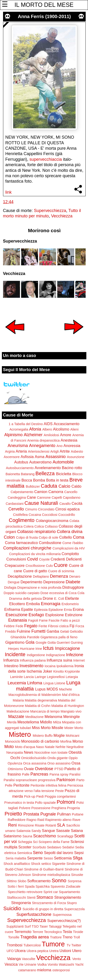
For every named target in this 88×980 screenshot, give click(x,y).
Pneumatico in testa (19, 803)
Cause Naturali (41, 503)
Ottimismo (15, 769)
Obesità (75, 752)
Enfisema (12, 609)
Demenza (59, 576)
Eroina (78, 609)
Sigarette (59, 864)
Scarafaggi (65, 836)
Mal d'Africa (71, 695)
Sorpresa (75, 881)
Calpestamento (22, 492)
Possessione (41, 808)
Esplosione (55, 615)
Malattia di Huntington (68, 706)
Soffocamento (39, 881)
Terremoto (23, 932)
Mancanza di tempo (45, 711)
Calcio (64, 486)
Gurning (77, 643)
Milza (57, 722)
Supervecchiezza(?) (64, 921)
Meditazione (34, 717)
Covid (32, 559)
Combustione (50, 543)
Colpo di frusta (27, 537)
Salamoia (23, 831)
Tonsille (14, 937)
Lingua (48, 683)
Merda (12, 722)
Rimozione (26, 825)
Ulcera (20, 951)
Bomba (39, 480)
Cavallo (65, 504)
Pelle (9, 785)
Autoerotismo (40, 462)
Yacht (79, 964)
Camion (41, 492)
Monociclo (13, 741)
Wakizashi (67, 964)
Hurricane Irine (31, 649)
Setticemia (63, 858)
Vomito (53, 964)
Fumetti (38, 631)
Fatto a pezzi (70, 620)
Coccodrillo (67, 515)
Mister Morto (74, 728)
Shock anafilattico (17, 864)
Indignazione (56, 655)
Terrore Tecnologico (47, 932)
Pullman (64, 814)
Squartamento (69, 892)
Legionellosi (56, 677)
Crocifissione (35, 566)
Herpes (13, 649)
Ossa (76, 763)
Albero (47, 429)
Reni (13, 825)
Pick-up (30, 796)
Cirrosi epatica (67, 509)
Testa (67, 932)
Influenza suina (59, 660)
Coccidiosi (50, 515)
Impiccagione (68, 648)
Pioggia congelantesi (60, 796)
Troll (77, 937)
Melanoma (54, 717)
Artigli (54, 451)
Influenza (11, 660)
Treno (68, 937)
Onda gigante (57, 758)
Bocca (27, 480)
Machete (66, 689)
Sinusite (77, 875)
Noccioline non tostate (51, 753)
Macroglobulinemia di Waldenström (35, 695)
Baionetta (13, 474)
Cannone (44, 498)
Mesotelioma (28, 722)
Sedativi (68, 847)
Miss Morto (41, 728)
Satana (77, 831)
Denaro (75, 576)
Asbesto (77, 451)
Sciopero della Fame (54, 842)
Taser (44, 926)
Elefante (72, 598)
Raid (41, 820)
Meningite (72, 717)
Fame (43, 620)
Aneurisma (18, 446)
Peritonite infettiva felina (48, 785)
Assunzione (76, 457)
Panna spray (59, 774)
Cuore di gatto (35, 571)
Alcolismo (61, 429)
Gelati (65, 631)
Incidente (15, 654)
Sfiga (78, 858)
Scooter (25, 847)
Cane (31, 497)
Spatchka (42, 886)
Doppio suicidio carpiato (22, 593)
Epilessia (41, 610)
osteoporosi (61, 970)
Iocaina (50, 666)
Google (41, 643)
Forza (80, 626)
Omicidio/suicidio (34, 758)
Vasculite (29, 959)
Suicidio (12, 908)
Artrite (65, 451)
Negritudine (75, 747)
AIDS (48, 424)
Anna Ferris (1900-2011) (44, 16)
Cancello (71, 492)
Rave (77, 820)
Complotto (70, 554)
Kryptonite (72, 671)
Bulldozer (33, 486)
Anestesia (69, 440)
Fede (19, 626)
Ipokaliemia (65, 666)
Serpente (35, 858)
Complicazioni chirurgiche (27, 548)
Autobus (21, 462)
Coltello (65, 537)
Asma (40, 457)
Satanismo (12, 836)
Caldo (77, 486)
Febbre (9, 626)
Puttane (78, 814)
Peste (59, 791)
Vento (77, 959)
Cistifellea (20, 515)
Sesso (48, 858)
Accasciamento (66, 424)
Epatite (27, 609)
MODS (52, 689)
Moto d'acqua (25, 747)
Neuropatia (15, 753)
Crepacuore (15, 565)
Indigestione (36, 655)
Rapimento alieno (58, 820)
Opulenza (15, 763)
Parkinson (66, 780)
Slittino (12, 881)
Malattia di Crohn (38, 706)
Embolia (33, 604)
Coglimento (22, 520)
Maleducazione (18, 711)
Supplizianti (15, 926)
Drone (48, 598)
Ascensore (12, 457)
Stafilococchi (17, 898)
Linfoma (35, 683)
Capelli (57, 498)
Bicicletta (64, 474)
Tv (69, 945)
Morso (78, 741)
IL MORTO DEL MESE (44, 5)
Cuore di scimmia (61, 571)
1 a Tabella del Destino (26, 424)
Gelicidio (76, 631)
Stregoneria (21, 903)
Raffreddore (17, 820)
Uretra (54, 951)
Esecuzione (17, 615)
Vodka (42, 964)
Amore (66, 435)
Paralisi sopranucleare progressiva (29, 780)
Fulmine (24, 631)
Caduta (49, 486)
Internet (79, 660)
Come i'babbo (73, 543)
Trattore (56, 937)
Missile (57, 728)
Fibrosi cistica (58, 626)
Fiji (72, 626)
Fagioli (33, 620)
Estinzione (74, 615)
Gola (30, 642)
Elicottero (17, 604)
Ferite (43, 626)
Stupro (72, 903)
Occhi (15, 758)
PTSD (59, 769)
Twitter (76, 945)
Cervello (16, 509)
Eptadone (56, 610)
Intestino (11, 666)
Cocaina (35, 515)
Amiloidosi (51, 435)
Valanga (14, 959)
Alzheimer (33, 435)
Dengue (14, 582)
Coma (79, 537)
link (9, 192)
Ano (60, 446)
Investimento (31, 666)
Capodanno (72, 498)
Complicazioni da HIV (69, 548)
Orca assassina (35, 763)
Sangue (49, 831)
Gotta (52, 643)
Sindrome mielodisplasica (51, 875)
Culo (49, 566)
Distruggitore (73, 587)
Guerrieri (63, 643)
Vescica (11, 964)
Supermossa (62, 915)
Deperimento (31, 582)
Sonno (59, 880)
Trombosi (15, 945)
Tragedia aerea (35, 937)
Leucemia (17, 683)
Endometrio (70, 604)
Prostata (31, 814)
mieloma (44, 970)
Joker (48, 671)
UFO (10, 951)
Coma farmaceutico (21, 543)
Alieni (75, 429)
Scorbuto (39, 847)
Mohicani (73, 736)
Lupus (40, 689)
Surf (28, 926)
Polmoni (66, 802)
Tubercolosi (32, 945)
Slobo (22, 881)
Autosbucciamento (20, 468)
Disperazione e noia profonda (39, 588)
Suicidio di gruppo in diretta (43, 909)
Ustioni (65, 951)
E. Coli (59, 599)
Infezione (75, 655)
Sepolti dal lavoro (58, 853)
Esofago (36, 615)
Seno (38, 853)
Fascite (54, 620)
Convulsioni (16, 559)
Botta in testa (57, 480)
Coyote (44, 559)
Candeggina (17, 498)
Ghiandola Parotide (25, 637)
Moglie (59, 735)
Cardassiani (15, 504)
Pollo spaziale (45, 803)
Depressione (54, 582)
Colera (28, 526)
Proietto (13, 814)
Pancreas (39, 774)
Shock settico (41, 864)
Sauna (27, 836)
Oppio (73, 758)
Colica (39, 526)
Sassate (63, 831)
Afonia (35, 429)
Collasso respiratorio (36, 532)
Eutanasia (18, 620)
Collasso (51, 526)
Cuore (61, 565)
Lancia (29, 677)
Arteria (21, 451)
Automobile (63, 462)
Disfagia (10, 588)
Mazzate (16, 717)
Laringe (40, 677)
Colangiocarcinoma (52, 521)
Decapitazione (20, 576)
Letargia (72, 677)
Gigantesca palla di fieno (59, 637)
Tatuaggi (55, 926)
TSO (35, 926)
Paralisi (75, 774)
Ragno (31, 820)
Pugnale (48, 814)
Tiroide (78, 932)
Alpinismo (13, 435)
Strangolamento (68, 897)
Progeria (73, 808)
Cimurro (31, 509)
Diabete (73, 582)
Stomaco (45, 897)
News (29, 752)
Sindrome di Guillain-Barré (44, 869)
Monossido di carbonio (40, 741)
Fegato (31, 626)
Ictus (48, 648)
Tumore (53, 944)
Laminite (16, 677)
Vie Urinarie (28, 964)
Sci (35, 842)
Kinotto (59, 671)
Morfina (66, 741)
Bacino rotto (72, 468)
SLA (61, 825)
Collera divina (70, 532)
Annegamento (42, 446)
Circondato (46, 509)
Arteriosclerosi (39, 451)
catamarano (27, 970)
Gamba (53, 631)
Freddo (11, 631)
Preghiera (59, 808)
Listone (60, 683)
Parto (80, 780)
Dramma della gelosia (25, 599)
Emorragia (51, 604)
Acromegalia (19, 429)
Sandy (36, 831)
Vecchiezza (62, 216)
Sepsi (79, 853)
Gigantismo (15, 642)
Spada (30, 886)
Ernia (68, 610)
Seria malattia (16, 858)
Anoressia (72, 446)
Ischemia (34, 671)
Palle (26, 774)
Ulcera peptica (38, 951)
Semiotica (25, 853)
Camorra (56, 492)
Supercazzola (75, 909)
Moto (9, 747)
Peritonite (21, 785)
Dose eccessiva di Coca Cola (62, 593)
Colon (9, 537)
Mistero (20, 734)
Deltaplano (41, 576)
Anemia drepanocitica (43, 440)
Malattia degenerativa (41, 700)
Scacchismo (44, 836)
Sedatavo (54, 847)
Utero (77, 951)
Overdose (44, 769)
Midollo (46, 722)
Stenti (31, 898)
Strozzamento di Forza (49, 903)
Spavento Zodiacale (66, 886)
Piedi (40, 796)
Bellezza (45, 473)
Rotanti (51, 825)
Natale (50, 747)
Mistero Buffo (43, 736)
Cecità (77, 503)
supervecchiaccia (46, 159)
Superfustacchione (34, 914)
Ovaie (29, 769)
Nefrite (61, 747)
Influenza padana (33, 660)
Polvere (25, 808)
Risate (40, 825)
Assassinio (56, 457)
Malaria (18, 700)
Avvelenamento (48, 468)
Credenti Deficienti (66, 559)
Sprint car (51, 892)
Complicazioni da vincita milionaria (35, 554)
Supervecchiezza (50, 211)
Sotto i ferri (16, 886)
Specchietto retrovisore (25, 892)
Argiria (10, 451)
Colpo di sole (48, 537)
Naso (40, 747)
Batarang (28, 474)
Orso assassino (59, 763)
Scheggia (25, 842)
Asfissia (27, 457)
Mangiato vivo (71, 711)
